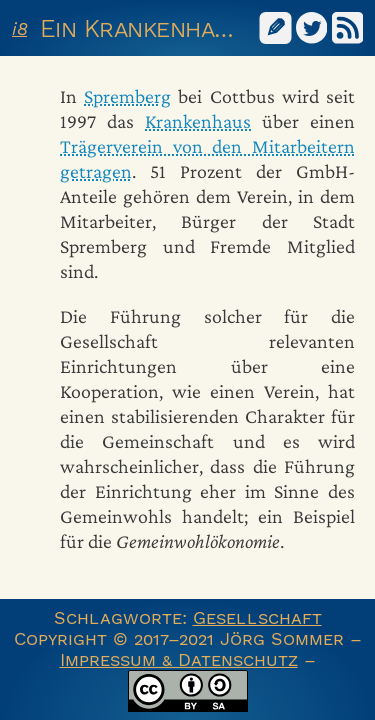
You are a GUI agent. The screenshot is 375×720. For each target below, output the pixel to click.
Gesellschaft (257, 617)
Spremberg (127, 96)
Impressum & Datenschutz (179, 659)
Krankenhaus (198, 121)
